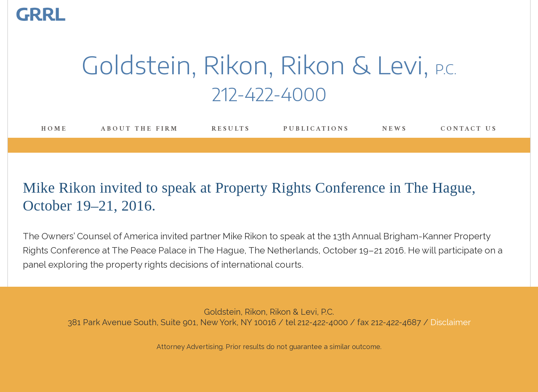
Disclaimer (451, 322)
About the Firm (140, 129)
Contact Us (469, 129)
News (395, 129)
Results (231, 129)
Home (54, 129)
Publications (316, 129)
